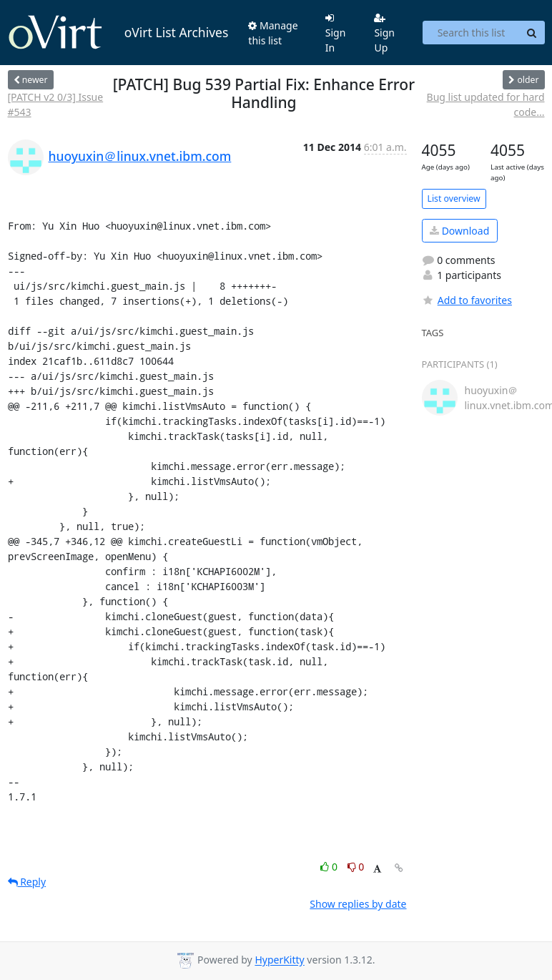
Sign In (336, 34)
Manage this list (273, 33)
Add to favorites (467, 300)
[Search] (532, 33)
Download (459, 231)
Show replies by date (358, 904)
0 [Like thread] (330, 867)
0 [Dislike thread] (356, 867)
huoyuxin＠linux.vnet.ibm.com (140, 156)
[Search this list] (471, 33)
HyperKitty (279, 960)
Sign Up (384, 34)
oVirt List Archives (118, 33)
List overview (454, 199)
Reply (27, 882)
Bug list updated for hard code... (486, 104)
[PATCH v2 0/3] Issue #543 (56, 104)
